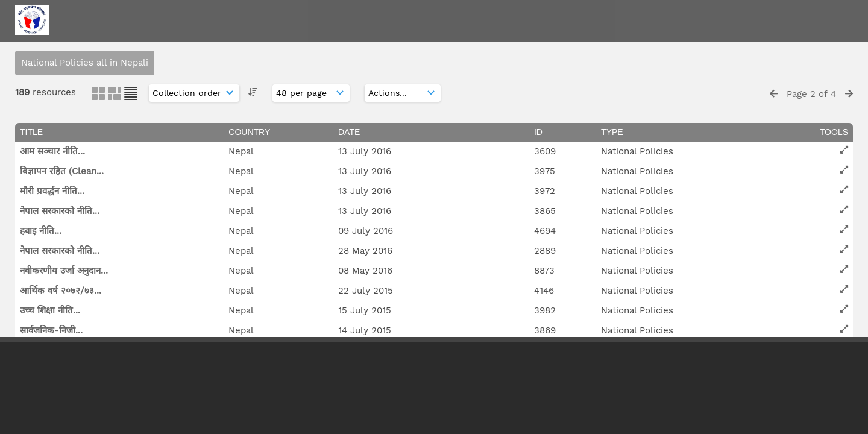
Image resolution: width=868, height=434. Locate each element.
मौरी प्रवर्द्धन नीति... (52, 191)
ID (538, 132)
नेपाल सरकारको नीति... (60, 211)
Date (349, 132)
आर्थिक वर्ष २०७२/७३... (61, 291)
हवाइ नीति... (41, 231)
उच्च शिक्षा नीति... (50, 310)
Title (31, 132)
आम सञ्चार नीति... (52, 151)
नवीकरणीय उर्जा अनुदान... (64, 271)
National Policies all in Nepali (85, 63)
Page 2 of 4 (811, 94)
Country (249, 132)
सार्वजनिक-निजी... (51, 330)
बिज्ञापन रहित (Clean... (62, 171)
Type (612, 132)
